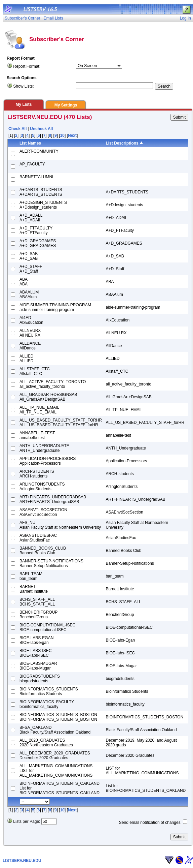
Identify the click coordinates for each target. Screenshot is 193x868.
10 (62, 135)
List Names (30, 143)
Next (72, 135)
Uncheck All (41, 129)
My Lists (24, 104)
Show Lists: (23, 86)
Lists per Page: (27, 821)
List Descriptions (122, 143)
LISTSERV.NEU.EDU (22, 861)
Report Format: (27, 66)
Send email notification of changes (150, 823)
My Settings (66, 105)
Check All (17, 129)
